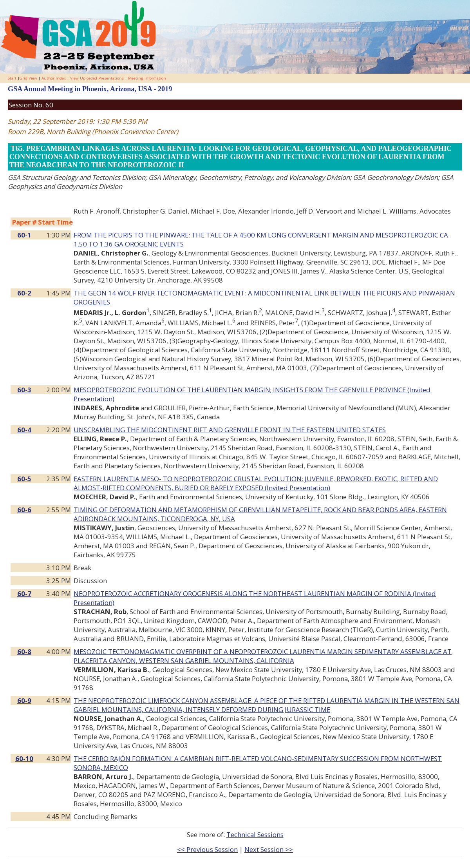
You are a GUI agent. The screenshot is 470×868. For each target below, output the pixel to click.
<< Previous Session (207, 849)
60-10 (24, 758)
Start (12, 78)
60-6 (24, 510)
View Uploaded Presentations (97, 78)
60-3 (24, 390)
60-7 (24, 593)
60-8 (24, 651)
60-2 (24, 293)
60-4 (24, 430)
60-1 (24, 235)
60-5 (24, 479)
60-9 (24, 700)
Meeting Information (147, 78)
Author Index (54, 78)
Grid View (28, 78)
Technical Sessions (255, 834)
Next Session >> (269, 849)
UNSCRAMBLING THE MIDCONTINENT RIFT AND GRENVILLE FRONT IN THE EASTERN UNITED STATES (230, 430)
